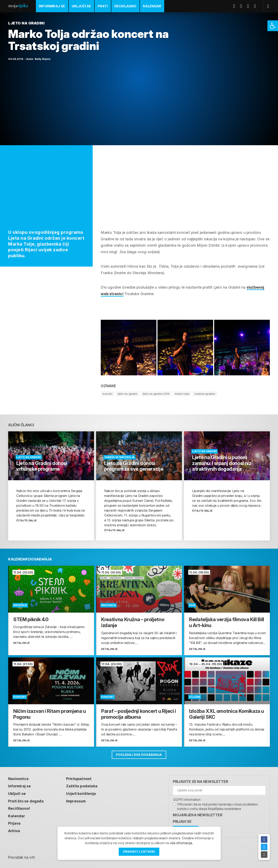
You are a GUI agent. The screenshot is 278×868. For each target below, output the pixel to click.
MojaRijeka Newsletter (198, 815)
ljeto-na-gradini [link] (128, 394)
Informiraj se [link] (52, 6)
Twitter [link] (243, 6)
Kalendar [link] (152, 6)
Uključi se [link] (81, 6)
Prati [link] (103, 6)
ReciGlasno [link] (125, 6)
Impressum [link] (77, 800)
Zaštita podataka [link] (82, 786)
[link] (273, 26)
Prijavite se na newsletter (200, 781)
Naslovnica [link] (18, 778)
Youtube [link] (250, 6)
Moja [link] (18, 6)
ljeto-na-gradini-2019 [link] (156, 394)
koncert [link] (107, 394)
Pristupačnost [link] (79, 778)
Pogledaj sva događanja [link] (139, 754)
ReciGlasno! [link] (19, 808)
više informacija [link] (181, 843)
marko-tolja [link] (182, 394)
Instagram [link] (257, 6)
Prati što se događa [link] (26, 800)
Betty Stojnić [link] (43, 59)
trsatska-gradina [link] (205, 394)
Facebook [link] (236, 6)
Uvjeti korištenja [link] (81, 793)
